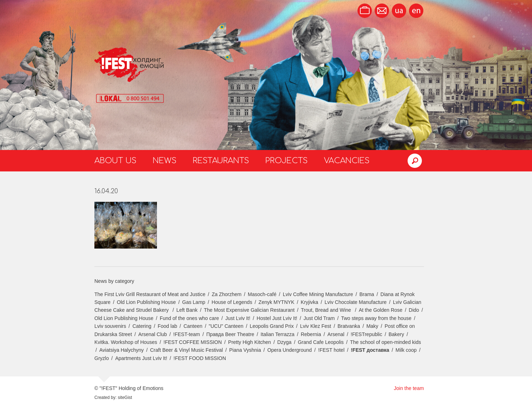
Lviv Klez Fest (316, 326)
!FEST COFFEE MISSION (193, 342)
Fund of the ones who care (189, 318)
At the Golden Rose (380, 310)
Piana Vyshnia (245, 350)
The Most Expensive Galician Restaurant (249, 310)
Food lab (167, 326)
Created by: (105, 397)
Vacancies (347, 161)
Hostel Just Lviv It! (277, 318)
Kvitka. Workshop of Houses (126, 342)
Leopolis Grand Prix (272, 326)
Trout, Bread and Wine (327, 310)
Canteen (193, 326)
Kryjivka (309, 302)
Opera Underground (290, 350)
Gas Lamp (194, 302)
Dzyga (285, 342)
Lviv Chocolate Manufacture (356, 302)
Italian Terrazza (278, 334)
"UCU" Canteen (226, 326)
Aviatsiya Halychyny (122, 350)
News (165, 161)
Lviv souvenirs (110, 326)
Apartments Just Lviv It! (141, 358)
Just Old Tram (319, 318)
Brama (367, 294)
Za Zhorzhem (226, 294)
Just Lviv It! (238, 318)
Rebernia (311, 334)
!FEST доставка (370, 350)
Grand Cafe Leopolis (321, 342)
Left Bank (187, 310)
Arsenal (336, 334)
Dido (414, 310)
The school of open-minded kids (385, 342)
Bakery (396, 334)
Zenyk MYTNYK (276, 302)
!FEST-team (187, 334)
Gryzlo (102, 358)
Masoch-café (262, 294)
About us (115, 161)
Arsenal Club (153, 334)
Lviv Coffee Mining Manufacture (318, 294)
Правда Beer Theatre (230, 334)
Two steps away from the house (376, 318)
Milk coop (406, 350)
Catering (142, 326)
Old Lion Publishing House (146, 302)
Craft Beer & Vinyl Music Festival (187, 350)
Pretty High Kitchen (250, 342)
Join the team (409, 388)
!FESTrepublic (366, 334)
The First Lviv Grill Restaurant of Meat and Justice (150, 294)
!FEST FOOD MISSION (200, 358)
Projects (287, 161)
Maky (372, 326)
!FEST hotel (331, 350)
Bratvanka (349, 326)
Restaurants (221, 161)
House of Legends (232, 302)
